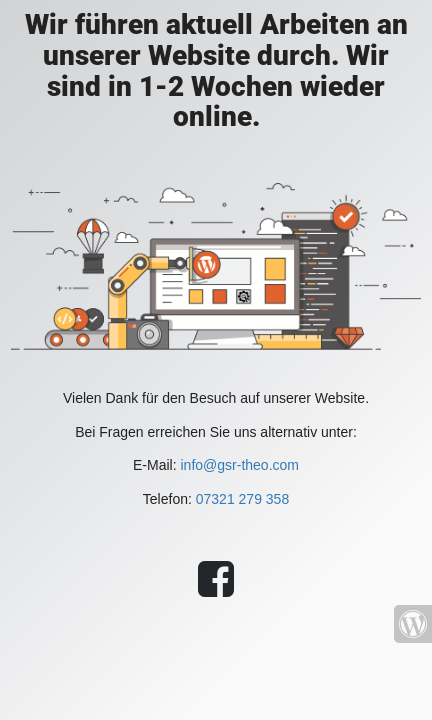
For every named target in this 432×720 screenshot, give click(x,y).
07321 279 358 (242, 499)
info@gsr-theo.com (239, 465)
